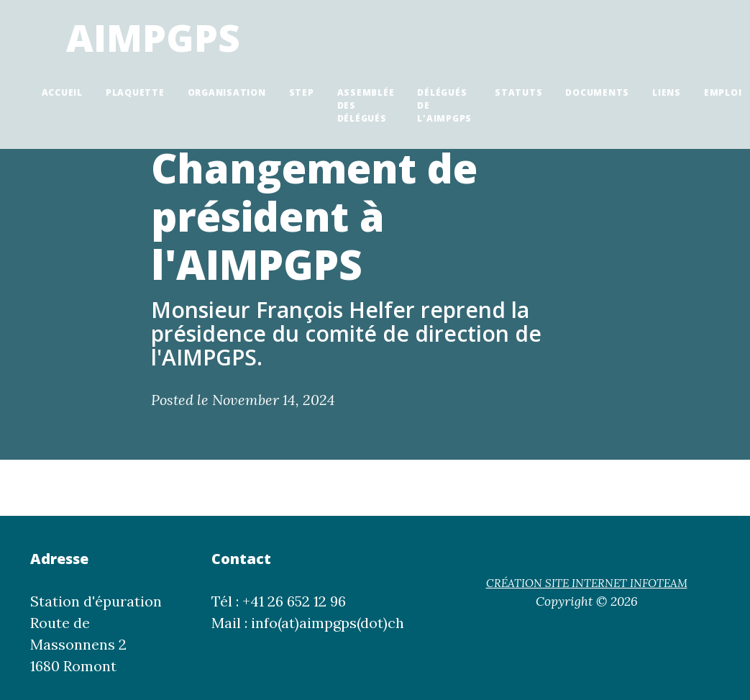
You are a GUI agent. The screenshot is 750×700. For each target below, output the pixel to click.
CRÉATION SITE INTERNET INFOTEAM (587, 583)
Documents (597, 92)
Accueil (62, 92)
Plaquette (135, 92)
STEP (302, 92)
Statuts (518, 92)
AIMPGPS (153, 37)
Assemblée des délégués (366, 105)
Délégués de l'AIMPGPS (444, 105)
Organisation (227, 92)
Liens (667, 92)
